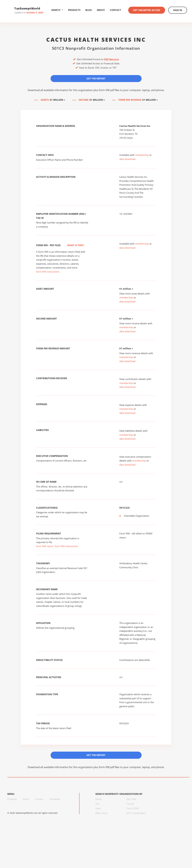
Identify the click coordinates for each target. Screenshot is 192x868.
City (97, 804)
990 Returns (111, 59)
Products (74, 10)
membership (142, 155)
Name (98, 799)
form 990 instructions (48, 272)
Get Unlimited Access (147, 10)
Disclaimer (55, 799)
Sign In (178, 10)
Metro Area (101, 813)
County (130, 804)
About (101, 10)
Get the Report (96, 78)
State (98, 808)
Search (57, 10)
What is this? (72, 245)
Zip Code (131, 799)
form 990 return (45, 546)
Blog (89, 10)
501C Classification (136, 813)
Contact (115, 10)
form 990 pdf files (109, 90)
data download (127, 159)
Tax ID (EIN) (132, 808)
